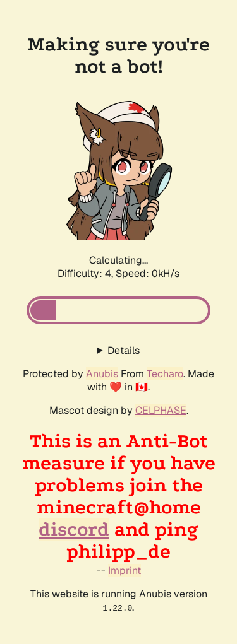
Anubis (102, 374)
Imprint (125, 571)
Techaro (165, 374)
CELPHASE (161, 410)
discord (74, 530)
